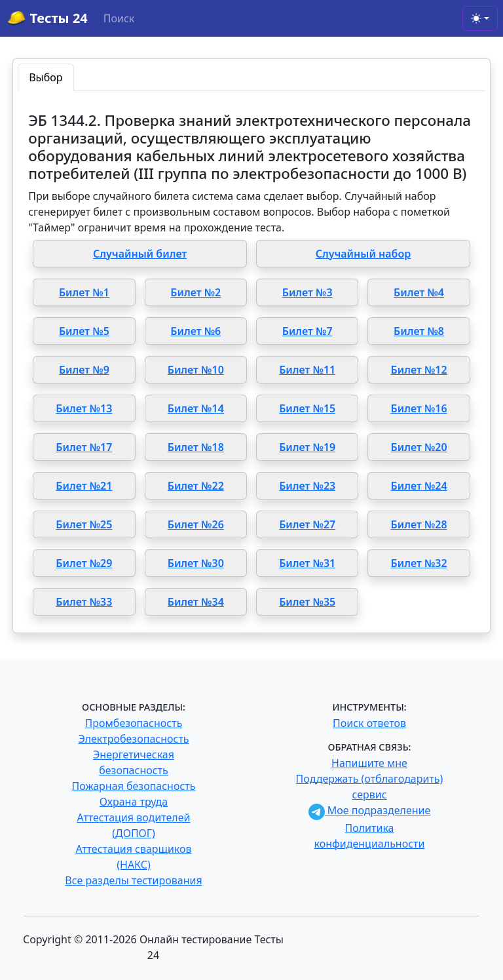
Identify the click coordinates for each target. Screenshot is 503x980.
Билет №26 (196, 524)
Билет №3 (307, 292)
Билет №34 (196, 602)
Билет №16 (419, 408)
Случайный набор (363, 254)
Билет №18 (196, 447)
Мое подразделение (370, 810)
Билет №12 (419, 370)
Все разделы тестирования (133, 880)
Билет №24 (419, 486)
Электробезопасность (133, 739)
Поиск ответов (369, 723)
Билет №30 (196, 563)
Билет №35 (307, 602)
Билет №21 (84, 486)
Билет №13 (84, 408)
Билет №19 (307, 447)
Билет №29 (84, 563)
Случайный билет (140, 254)
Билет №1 (84, 292)
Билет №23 (307, 486)
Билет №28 (419, 524)
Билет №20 (419, 447)
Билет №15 (307, 408)
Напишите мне (369, 763)
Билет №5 (84, 331)
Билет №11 (307, 370)
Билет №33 (84, 602)
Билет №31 (307, 563)
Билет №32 (419, 563)
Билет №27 (307, 524)
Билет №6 (196, 331)
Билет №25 (84, 524)
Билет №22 (196, 486)
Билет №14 (196, 408)
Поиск (119, 18)
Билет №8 (419, 331)
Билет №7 (307, 331)
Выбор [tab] (46, 77)
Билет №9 (84, 370)
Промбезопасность (134, 723)
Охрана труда (134, 802)
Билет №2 (196, 292)
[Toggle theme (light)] (480, 18)
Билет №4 (419, 292)
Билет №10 (196, 370)
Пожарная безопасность (133, 786)
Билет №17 (84, 447)
